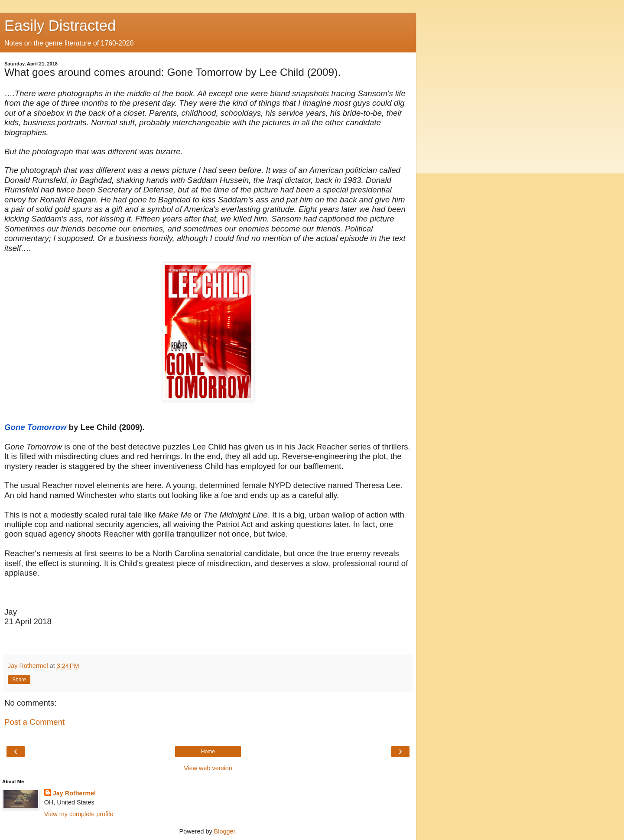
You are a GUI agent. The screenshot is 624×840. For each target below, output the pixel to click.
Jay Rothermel (74, 793)
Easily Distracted (60, 26)
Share (19, 680)
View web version (208, 768)
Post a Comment (34, 722)
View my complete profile (79, 814)
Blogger (225, 831)
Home (208, 752)
